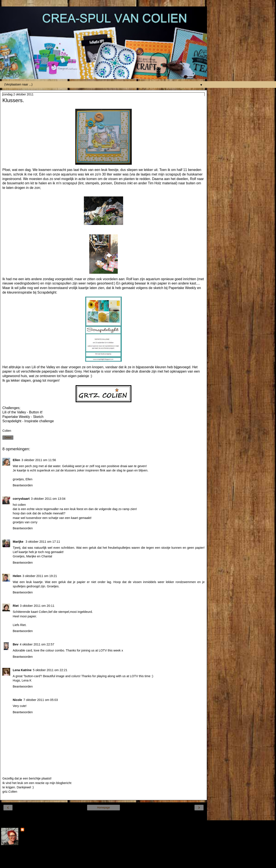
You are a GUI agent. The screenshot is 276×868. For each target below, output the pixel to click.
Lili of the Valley (43, 367)
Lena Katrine (22, 670)
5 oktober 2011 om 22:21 (50, 670)
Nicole (17, 700)
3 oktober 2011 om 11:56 (39, 460)
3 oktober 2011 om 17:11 (43, 542)
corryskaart (21, 499)
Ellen (16, 460)
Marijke (19, 542)
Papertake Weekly (182, 288)
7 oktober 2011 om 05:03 (41, 700)
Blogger (119, 864)
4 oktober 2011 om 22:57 (37, 644)
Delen (8, 438)
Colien (30, 830)
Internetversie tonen (103, 816)
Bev (16, 644)
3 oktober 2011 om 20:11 (37, 606)
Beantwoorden (23, 485)
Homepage (104, 808)
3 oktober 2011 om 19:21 (40, 576)
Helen (17, 576)
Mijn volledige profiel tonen (19, 855)
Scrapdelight (47, 292)
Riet (16, 606)
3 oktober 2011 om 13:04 (48, 499)
